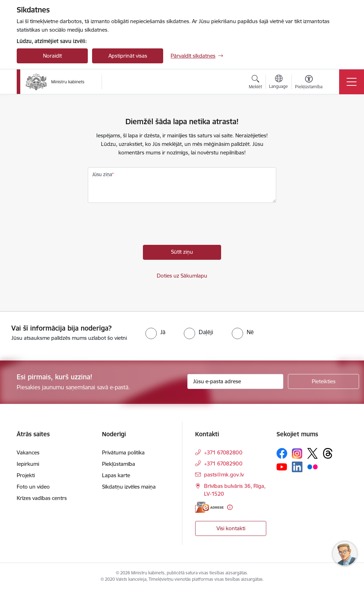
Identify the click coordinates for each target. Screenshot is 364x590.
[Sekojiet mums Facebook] (282, 453)
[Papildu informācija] (230, 507)
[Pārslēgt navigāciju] (352, 82)
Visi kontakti (231, 528)
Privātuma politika (123, 452)
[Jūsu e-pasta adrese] (235, 381)
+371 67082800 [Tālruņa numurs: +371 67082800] (223, 452)
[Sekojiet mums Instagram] (297, 454)
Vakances (28, 452)
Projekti (26, 475)
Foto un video (33, 487)
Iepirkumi (28, 464)
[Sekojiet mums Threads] (328, 453)
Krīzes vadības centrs (42, 498)
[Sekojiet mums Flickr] (312, 467)
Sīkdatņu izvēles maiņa (129, 487)
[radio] (155, 332)
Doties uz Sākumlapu (182, 276)
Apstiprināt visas (128, 56)
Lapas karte (116, 475)
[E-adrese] (209, 507)
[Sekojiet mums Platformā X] (312, 453)
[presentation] (142, 226)
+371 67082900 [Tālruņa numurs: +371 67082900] (223, 463)
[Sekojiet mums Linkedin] (297, 467)
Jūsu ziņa (102, 174)
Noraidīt (52, 56)
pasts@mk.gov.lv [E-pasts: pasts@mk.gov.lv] (224, 475)
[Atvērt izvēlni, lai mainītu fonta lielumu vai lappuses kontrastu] (309, 83)
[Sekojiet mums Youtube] (282, 467)
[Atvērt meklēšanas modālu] (255, 83)
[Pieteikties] (323, 381)
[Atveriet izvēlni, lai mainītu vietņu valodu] (279, 83)
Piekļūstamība (119, 464)
